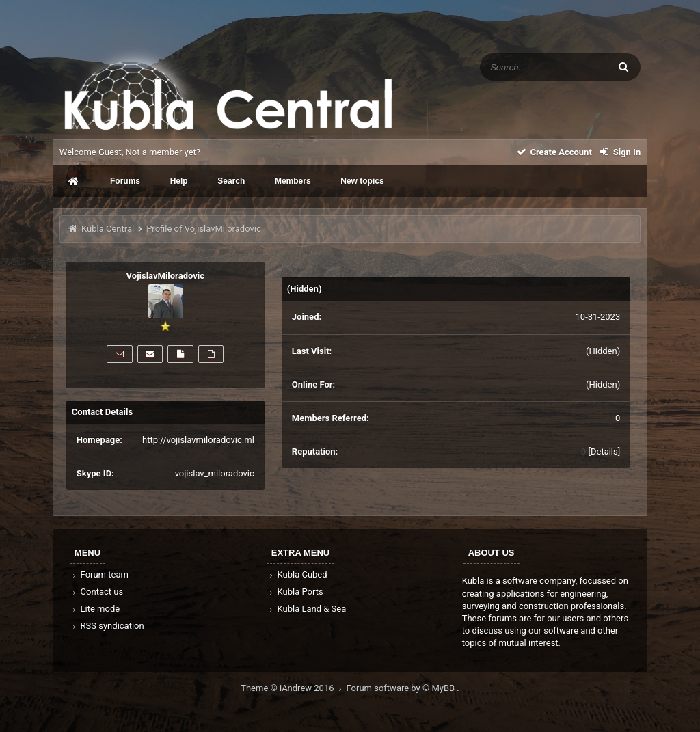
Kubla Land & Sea (307, 609)
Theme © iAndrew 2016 (293, 688)
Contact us (97, 592)
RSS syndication (107, 626)
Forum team (99, 574)
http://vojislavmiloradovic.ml (198, 440)
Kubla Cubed (297, 574)
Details (604, 451)
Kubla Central (108, 229)
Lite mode (95, 609)
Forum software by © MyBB (402, 688)
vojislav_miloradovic (215, 473)
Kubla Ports (295, 592)
